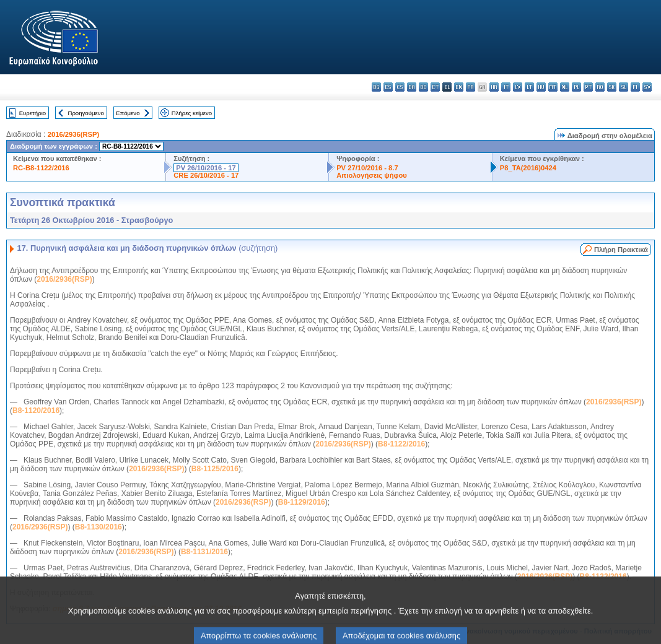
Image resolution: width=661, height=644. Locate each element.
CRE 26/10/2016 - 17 (206, 175)
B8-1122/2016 (401, 444)
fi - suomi (635, 87)
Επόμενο (128, 113)
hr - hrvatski (494, 87)
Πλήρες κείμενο (192, 113)
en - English (459, 87)
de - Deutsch (423, 87)
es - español (388, 87)
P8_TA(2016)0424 (528, 168)
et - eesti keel (435, 87)
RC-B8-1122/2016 (41, 168)
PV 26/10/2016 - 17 (206, 168)
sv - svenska (647, 87)
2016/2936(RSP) (73, 134)
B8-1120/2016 (36, 411)
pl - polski (576, 87)
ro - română (600, 87)
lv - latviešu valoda (518, 87)
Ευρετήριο (33, 113)
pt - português (588, 87)
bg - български (376, 87)
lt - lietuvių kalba (529, 87)
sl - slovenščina (624, 87)
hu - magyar (541, 87)
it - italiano (506, 87)
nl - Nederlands (565, 87)
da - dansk (412, 87)
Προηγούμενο (85, 113)
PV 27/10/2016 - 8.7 (367, 168)
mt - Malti (553, 87)
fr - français (471, 87)
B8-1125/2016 (215, 469)
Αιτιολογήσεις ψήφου (372, 175)
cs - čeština (400, 87)
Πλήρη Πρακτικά (621, 250)
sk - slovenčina (612, 87)
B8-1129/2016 (302, 502)
